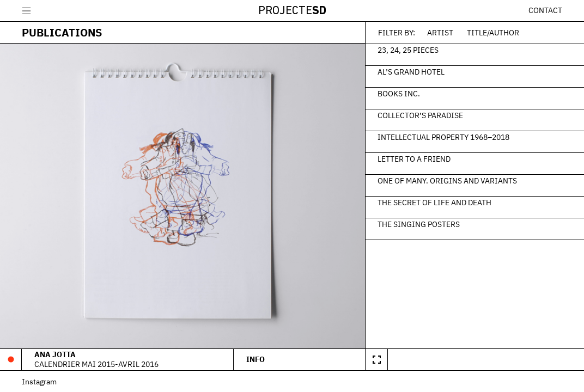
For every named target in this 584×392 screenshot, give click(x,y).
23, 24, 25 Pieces (408, 50)
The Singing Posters (419, 224)
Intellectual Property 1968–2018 (443, 137)
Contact (545, 10)
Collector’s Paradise (420, 115)
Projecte (292, 11)
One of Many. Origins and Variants (447, 180)
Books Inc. (399, 93)
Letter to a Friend (414, 158)
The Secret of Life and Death (434, 202)
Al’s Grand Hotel (411, 71)
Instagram (39, 381)
